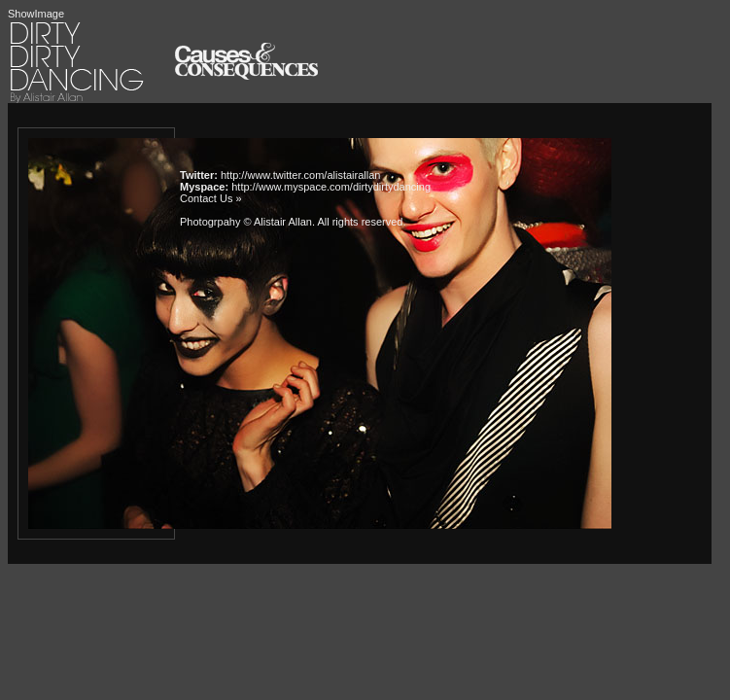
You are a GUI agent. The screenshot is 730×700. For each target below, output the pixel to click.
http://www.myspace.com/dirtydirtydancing (331, 187)
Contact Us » (211, 198)
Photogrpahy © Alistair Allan (246, 222)
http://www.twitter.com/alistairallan (300, 175)
